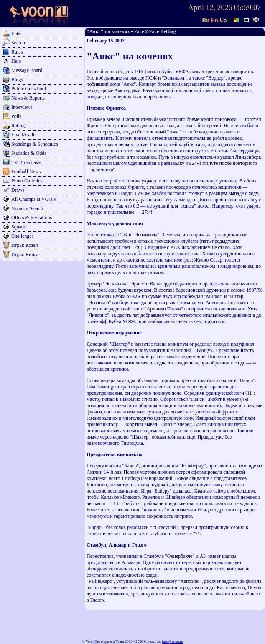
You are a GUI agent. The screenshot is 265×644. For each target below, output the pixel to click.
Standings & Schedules (34, 144)
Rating (18, 126)
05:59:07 (247, 8)
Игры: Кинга (25, 254)
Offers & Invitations (32, 218)
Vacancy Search (27, 208)
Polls (16, 116)
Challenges (22, 236)
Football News (26, 172)
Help (16, 61)
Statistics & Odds (29, 153)
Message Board (27, 70)
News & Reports (28, 98)
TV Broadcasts (26, 162)
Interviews (22, 107)
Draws (18, 190)
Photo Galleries (27, 181)
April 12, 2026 (210, 8)
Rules (17, 52)
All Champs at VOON (34, 199)
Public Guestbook (29, 89)
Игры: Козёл (24, 245)
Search (18, 43)
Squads (19, 227)
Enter (17, 33)
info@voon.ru (172, 641)
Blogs (17, 80)
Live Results (24, 135)
